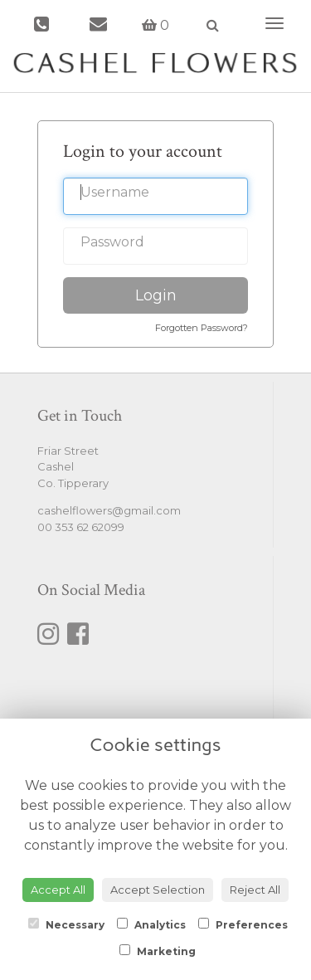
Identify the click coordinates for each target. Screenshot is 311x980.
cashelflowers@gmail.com (109, 510)
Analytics (151, 924)
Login (156, 295)
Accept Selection (158, 890)
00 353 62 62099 (81, 527)
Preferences (243, 924)
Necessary (66, 924)
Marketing (158, 951)
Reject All (255, 890)
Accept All (58, 890)
